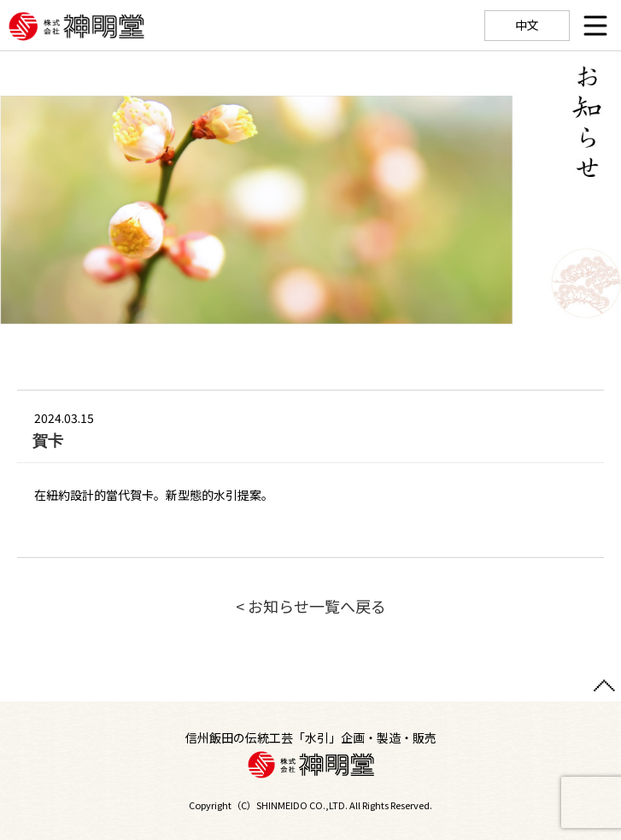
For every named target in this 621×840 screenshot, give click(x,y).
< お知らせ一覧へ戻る (311, 606)
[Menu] (595, 26)
